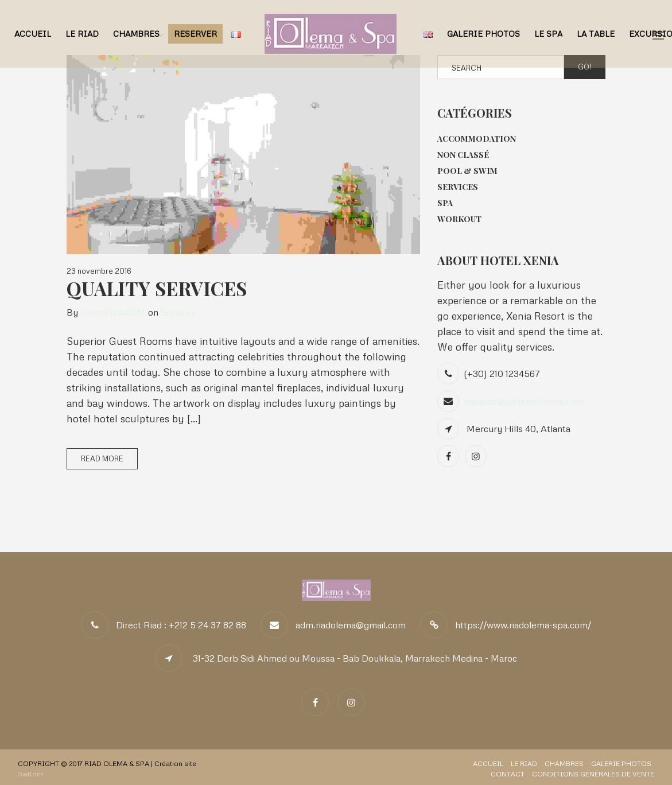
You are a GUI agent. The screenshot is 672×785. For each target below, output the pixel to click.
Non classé (463, 155)
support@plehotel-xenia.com (524, 401)
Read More (102, 458)
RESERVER (195, 34)
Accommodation (477, 139)
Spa (445, 203)
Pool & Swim (467, 171)
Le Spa (548, 34)
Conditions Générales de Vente (593, 774)
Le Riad (82, 34)
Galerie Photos (483, 34)
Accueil (33, 34)
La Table (596, 34)
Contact (508, 774)
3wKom (30, 774)
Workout (459, 219)
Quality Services (157, 288)
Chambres (136, 34)
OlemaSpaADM (113, 312)
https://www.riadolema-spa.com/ (523, 625)
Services (178, 312)
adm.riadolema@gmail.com (351, 625)
